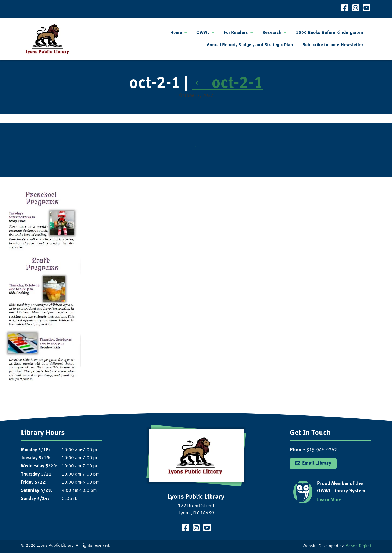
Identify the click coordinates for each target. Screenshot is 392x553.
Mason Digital (358, 546)
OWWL (203, 33)
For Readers (236, 33)
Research (272, 33)
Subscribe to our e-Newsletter (333, 45)
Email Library (317, 463)
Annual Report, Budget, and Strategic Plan (250, 45)
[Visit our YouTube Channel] (366, 9)
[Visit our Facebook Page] (345, 9)
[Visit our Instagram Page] (356, 9)
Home (176, 33)
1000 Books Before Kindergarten (330, 33)
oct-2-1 (228, 84)
